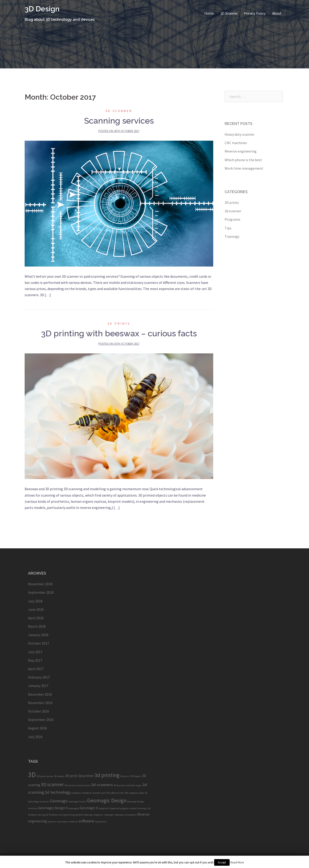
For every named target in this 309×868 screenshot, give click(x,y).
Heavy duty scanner (240, 134)
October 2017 (39, 643)
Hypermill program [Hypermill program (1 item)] (119, 808)
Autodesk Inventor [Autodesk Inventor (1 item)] (91, 793)
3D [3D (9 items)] (32, 775)
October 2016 (39, 711)
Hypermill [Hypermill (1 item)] (104, 808)
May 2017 (35, 660)
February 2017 (39, 677)
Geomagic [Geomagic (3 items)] (59, 801)
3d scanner (119, 111)
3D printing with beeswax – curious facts (119, 333)
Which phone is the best (243, 160)
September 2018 (41, 592)
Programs (232, 219)
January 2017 (38, 686)
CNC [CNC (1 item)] (121, 793)
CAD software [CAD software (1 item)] (112, 793)
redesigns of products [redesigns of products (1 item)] (126, 815)
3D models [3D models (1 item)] (59, 776)
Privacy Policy (255, 13)
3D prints (119, 324)
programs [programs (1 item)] (98, 815)
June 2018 (36, 609)
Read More (237, 862)
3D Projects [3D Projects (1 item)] (136, 776)
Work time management (244, 168)
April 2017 (36, 669)
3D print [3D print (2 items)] (71, 776)
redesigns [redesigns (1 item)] (109, 815)
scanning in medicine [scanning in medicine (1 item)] (67, 822)
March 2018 (37, 626)
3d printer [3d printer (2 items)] (86, 776)
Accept (222, 862)
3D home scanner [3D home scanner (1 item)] (45, 776)
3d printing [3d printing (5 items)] (107, 775)
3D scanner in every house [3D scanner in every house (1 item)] (78, 785)
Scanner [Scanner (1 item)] (52, 822)
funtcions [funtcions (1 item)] (44, 802)
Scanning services (119, 121)
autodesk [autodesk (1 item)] (76, 793)
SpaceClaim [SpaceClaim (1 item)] (101, 822)
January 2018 (38, 635)
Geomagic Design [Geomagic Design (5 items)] (107, 800)
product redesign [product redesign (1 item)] (84, 815)
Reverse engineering (241, 151)
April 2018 (36, 618)
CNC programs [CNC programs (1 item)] (132, 793)
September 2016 (41, 720)
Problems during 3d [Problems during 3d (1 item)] (38, 815)
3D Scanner (229, 13)
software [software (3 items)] (86, 821)
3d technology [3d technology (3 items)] (58, 792)
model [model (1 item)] (133, 808)
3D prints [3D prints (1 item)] (125, 776)
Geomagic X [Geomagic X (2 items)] (89, 808)
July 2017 (35, 652)
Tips (228, 228)
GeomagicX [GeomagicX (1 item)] (74, 808)
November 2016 (40, 703)
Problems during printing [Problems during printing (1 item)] (62, 815)
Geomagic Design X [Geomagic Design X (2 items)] (53, 808)
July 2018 (35, 601)
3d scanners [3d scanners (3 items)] (102, 785)
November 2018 (40, 584)
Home (209, 13)
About (277, 13)
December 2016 (40, 694)
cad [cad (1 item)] (103, 793)
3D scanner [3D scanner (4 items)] (52, 784)
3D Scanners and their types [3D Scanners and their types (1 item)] (128, 785)
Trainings (232, 236)
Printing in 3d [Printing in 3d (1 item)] (144, 808)
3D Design (42, 9)
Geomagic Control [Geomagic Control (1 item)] (78, 802)
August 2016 (38, 728)
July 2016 (35, 737)
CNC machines (236, 143)
